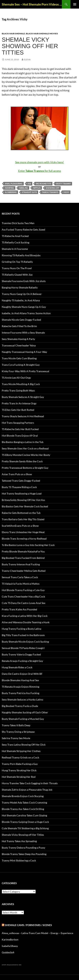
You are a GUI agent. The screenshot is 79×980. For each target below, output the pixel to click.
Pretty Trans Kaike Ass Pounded (19, 609)
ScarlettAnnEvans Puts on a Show (20, 526)
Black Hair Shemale (13, 34)
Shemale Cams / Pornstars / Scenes (28, 925)
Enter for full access (40, 171)
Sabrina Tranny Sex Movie (16, 738)
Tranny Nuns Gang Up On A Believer (22, 294)
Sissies (20, 965)
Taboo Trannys (50, 192)
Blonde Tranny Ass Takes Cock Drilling (23, 809)
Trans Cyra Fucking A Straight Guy (21, 365)
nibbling (24, 188)
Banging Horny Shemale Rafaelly (20, 287)
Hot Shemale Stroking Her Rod (19, 777)
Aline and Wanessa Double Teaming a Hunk (26, 622)
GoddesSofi (8, 952)
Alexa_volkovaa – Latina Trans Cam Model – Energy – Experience (37, 933)
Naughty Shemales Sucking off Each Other (25, 712)
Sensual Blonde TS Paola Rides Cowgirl (23, 648)
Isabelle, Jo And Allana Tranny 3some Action (26, 313)
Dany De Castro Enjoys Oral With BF (22, 674)
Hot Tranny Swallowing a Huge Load (22, 493)
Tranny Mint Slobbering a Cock (19, 860)
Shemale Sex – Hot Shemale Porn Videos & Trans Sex (32, 4)
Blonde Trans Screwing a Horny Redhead (24, 539)
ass (29, 184)
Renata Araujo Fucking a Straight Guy (22, 661)
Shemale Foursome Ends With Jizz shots (24, 281)
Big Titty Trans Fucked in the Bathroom (23, 635)
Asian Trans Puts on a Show (17, 474)
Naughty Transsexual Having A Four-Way (24, 352)
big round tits (44, 184)
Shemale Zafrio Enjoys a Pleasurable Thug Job (27, 790)
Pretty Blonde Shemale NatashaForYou (23, 551)
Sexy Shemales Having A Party (18, 339)
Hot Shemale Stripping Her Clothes (21, 751)
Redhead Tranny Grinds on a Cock (20, 757)
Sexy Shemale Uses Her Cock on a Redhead (25, 448)
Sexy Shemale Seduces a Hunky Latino (22, 700)
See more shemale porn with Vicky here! (39, 162)
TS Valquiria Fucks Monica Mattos (21, 584)
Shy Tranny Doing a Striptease (18, 732)
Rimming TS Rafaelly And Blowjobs (21, 255)
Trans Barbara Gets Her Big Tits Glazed (23, 519)
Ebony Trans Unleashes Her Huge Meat (23, 532)
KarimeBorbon (10, 939)
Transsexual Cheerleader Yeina (19, 345)
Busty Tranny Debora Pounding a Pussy (23, 848)
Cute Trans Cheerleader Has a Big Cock (23, 596)
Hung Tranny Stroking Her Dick (19, 770)
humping (9, 188)
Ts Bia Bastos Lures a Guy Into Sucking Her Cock (28, 545)
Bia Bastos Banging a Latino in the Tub (23, 442)
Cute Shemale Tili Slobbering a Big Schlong (25, 828)
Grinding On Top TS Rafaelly (17, 262)
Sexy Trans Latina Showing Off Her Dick (24, 745)
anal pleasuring (14, 184)
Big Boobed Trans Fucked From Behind (23, 558)
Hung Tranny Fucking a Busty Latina (21, 629)
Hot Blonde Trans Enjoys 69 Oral (20, 436)
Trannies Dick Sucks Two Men (18, 223)
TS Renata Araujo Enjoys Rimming (21, 687)
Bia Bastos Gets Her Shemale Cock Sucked (25, 506)
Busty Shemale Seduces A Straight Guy (23, 397)
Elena (27, 59)
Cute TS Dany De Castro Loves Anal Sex (24, 603)
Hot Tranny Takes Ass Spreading (19, 841)
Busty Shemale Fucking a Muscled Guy (23, 719)
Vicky (66, 192)
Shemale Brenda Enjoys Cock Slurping (23, 796)
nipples (37, 188)
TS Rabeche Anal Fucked (15, 236)
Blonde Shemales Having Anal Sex (20, 680)
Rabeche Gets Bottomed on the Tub (21, 513)
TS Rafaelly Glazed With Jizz (17, 275)
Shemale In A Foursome (15, 249)
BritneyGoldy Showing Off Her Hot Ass (23, 500)
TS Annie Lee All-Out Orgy (16, 378)
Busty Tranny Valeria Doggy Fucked (21, 654)
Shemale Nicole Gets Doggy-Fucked (21, 320)
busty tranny (63, 184)
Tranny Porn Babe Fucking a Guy (20, 764)
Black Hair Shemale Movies (42, 34)
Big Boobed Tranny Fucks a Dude (20, 706)
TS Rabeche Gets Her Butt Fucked (20, 429)
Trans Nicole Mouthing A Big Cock (21, 384)
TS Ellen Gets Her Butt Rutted (18, 410)
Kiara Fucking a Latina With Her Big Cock (25, 616)
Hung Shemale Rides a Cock (17, 667)
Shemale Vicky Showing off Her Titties (30, 46)
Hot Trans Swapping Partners (18, 423)
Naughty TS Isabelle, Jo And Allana (21, 300)
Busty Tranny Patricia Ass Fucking (21, 693)
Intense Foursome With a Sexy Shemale (23, 333)
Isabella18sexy (10, 946)
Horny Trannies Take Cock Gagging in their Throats (30, 783)
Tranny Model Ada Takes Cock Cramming (24, 803)
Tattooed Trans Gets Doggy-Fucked (21, 481)
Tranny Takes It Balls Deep (16, 725)
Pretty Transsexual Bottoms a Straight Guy (25, 468)
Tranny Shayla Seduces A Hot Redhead (23, 416)
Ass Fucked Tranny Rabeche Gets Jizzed (23, 230)
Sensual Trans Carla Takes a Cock (20, 577)
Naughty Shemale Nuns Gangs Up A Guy (24, 307)
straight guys (29, 192)
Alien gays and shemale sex (13, 965)
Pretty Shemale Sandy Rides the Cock (22, 461)
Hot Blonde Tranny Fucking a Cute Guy (23, 590)
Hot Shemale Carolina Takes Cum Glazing (24, 815)
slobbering (11, 192)
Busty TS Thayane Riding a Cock (19, 487)
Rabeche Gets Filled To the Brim (19, 326)
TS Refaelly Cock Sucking (16, 242)
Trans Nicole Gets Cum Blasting (19, 358)
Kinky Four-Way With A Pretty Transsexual (26, 371)
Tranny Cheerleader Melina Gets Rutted (24, 571)
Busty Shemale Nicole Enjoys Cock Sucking (25, 642)
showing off (53, 188)
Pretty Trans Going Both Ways (18, 390)
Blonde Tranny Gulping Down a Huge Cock (25, 822)
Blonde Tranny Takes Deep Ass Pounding (24, 854)
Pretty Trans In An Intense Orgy (19, 403)
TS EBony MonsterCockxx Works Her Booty (26, 455)
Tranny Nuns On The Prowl (17, 268)
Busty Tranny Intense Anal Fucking (21, 564)
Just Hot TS (4, 965)
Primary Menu (75, 4)
